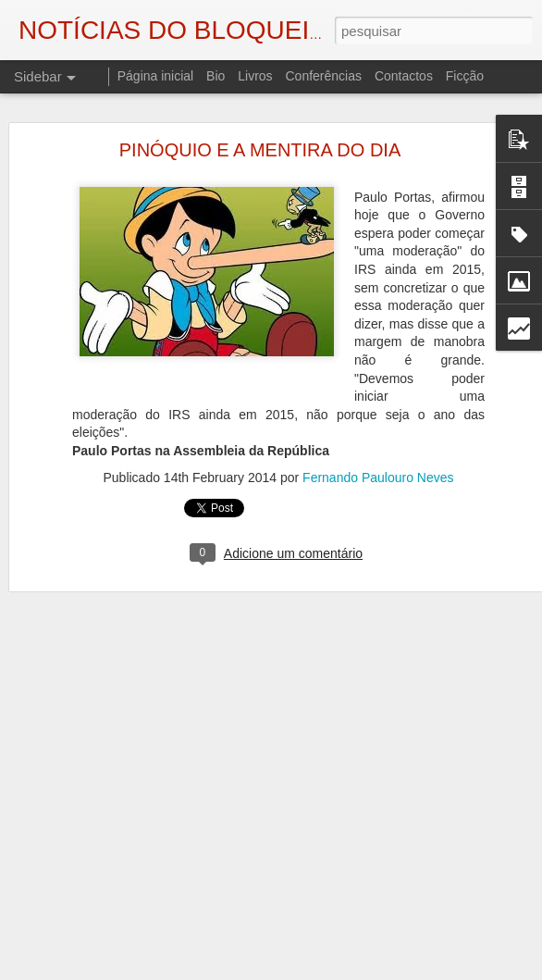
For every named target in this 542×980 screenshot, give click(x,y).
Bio (216, 76)
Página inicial (156, 76)
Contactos (404, 76)
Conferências (323, 76)
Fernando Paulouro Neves (378, 463)
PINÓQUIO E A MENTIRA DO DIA (260, 135)
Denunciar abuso (480, 970)
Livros (255, 76)
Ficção (465, 76)
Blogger (419, 970)
